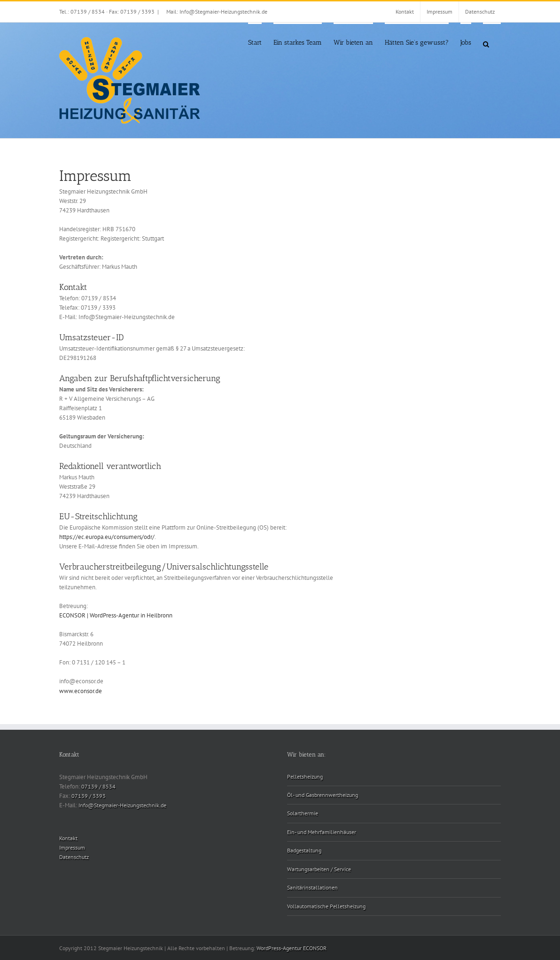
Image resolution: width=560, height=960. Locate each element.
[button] (486, 43)
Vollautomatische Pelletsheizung (326, 906)
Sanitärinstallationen (312, 887)
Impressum (72, 847)
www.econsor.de (81, 691)
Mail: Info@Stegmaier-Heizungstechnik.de (217, 12)
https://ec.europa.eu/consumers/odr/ (107, 537)
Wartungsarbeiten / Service (319, 869)
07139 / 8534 (98, 786)
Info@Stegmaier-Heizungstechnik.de (122, 805)
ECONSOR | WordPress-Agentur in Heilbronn (116, 615)
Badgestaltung (304, 850)
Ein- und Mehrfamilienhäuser (322, 832)
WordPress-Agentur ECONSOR (292, 948)
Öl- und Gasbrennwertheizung (323, 795)
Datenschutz (74, 857)
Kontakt (68, 838)
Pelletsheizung (305, 777)
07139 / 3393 (89, 796)
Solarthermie (303, 813)
